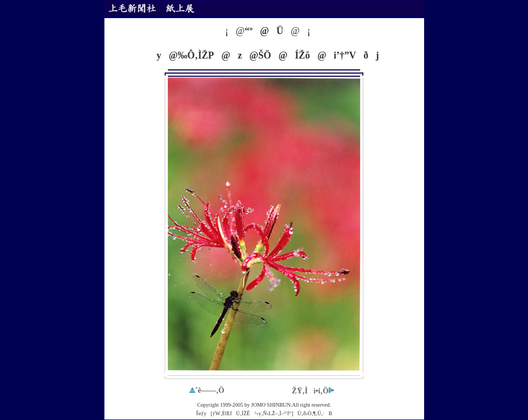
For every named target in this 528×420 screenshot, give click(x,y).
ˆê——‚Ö (207, 390)
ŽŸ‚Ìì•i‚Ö (313, 391)
